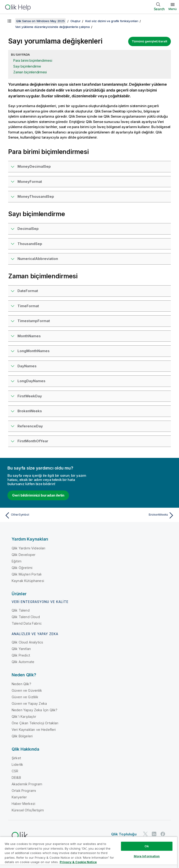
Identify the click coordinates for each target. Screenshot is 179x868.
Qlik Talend (21, 610)
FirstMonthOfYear (33, 441)
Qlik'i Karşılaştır (24, 717)
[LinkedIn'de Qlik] (154, 834)
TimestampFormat (34, 321)
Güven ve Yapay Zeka (29, 703)
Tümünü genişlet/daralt (150, 41)
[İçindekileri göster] (9, 21)
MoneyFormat (30, 182)
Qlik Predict (21, 655)
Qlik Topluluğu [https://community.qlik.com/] (124, 834)
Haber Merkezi (23, 804)
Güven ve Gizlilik (25, 697)
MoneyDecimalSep (34, 166)
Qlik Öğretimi (22, 568)
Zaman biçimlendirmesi (30, 72)
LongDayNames (31, 381)
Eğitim (17, 561)
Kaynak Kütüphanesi (28, 581)
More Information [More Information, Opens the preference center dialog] (147, 856)
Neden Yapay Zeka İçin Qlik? (34, 710)
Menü (173, 9)
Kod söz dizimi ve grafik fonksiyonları (112, 21)
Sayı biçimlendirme (27, 66)
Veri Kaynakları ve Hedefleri (34, 730)
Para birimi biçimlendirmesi (33, 60)
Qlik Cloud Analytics (27, 642)
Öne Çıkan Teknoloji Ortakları (35, 723)
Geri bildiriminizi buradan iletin (38, 495)
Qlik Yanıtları (21, 649)
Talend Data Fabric (27, 623)
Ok (147, 846)
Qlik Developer (24, 555)
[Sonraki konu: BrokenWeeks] (133, 515)
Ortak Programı (24, 791)
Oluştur (75, 21)
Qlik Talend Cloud (26, 617)
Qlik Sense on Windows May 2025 (40, 21)
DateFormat (28, 291)
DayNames (27, 366)
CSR (15, 771)
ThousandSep (30, 244)
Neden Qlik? (21, 684)
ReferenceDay (30, 426)
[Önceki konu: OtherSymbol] (46, 515)
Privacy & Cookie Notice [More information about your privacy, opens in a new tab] (78, 862)
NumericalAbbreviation (38, 259)
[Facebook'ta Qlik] (163, 834)
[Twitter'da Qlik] (145, 834)
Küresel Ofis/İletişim (28, 810)
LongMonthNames (34, 351)
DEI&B (16, 778)
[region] (89, 852)
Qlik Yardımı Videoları (29, 548)
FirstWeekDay (30, 396)
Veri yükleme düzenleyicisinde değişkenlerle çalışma (52, 27)
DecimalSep (28, 229)
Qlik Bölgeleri (22, 736)
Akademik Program (27, 784)
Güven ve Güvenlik (27, 690)
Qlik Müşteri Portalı (27, 574)
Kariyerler (19, 797)
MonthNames (29, 336)
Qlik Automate (23, 662)
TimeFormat (28, 306)
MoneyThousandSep (36, 196)
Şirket (16, 758)
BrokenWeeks (30, 411)
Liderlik (17, 764)
